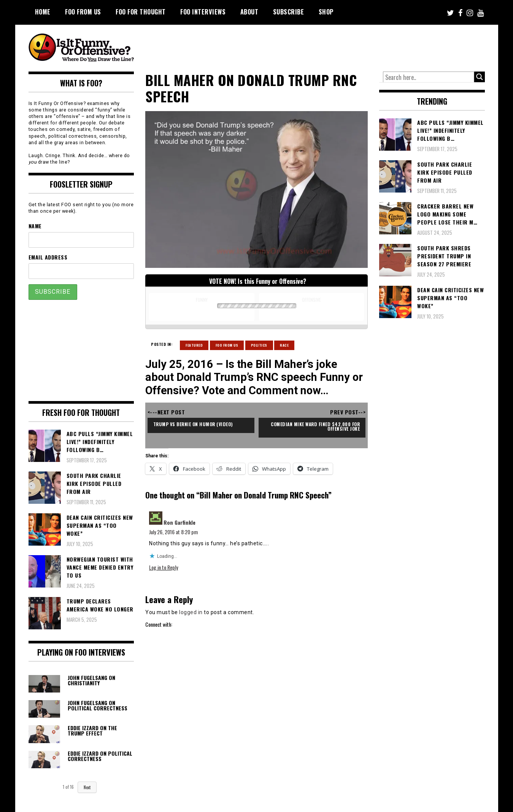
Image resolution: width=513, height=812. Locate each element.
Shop (326, 12)
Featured (194, 345)
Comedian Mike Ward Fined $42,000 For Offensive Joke (315, 426)
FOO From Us (83, 12)
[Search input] (429, 77)
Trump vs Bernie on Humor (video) (194, 424)
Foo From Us (227, 345)
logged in (191, 612)
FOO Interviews (203, 12)
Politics (259, 345)
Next (87, 787)
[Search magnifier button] (480, 77)
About (249, 12)
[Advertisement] (343, 46)
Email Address (48, 257)
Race (284, 345)
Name (35, 226)
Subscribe (289, 12)
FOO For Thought (141, 12)
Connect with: (159, 624)
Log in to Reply (164, 567)
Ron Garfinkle (179, 522)
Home (43, 12)
